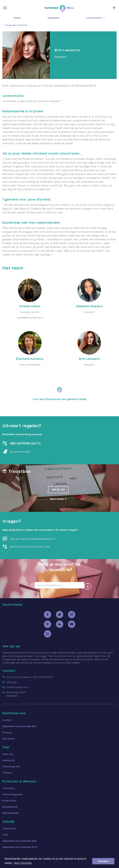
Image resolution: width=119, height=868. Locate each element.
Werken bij (8, 760)
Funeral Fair (9, 801)
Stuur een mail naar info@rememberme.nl (33, 539)
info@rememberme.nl (18, 687)
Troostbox (9, 788)
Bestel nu (58, 490)
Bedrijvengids (10, 813)
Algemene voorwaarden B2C (19, 726)
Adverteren (9, 828)
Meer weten (58, 499)
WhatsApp (12, 682)
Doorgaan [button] (103, 861)
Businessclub (10, 807)
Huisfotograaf (11, 766)
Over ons (8, 754)
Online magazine (12, 794)
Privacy (7, 732)
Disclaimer (9, 739)
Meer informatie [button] (23, 863)
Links (5, 835)
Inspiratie (53, 18)
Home (17, 18)
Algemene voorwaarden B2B (19, 841)
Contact (7, 720)
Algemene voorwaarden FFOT (20, 847)
